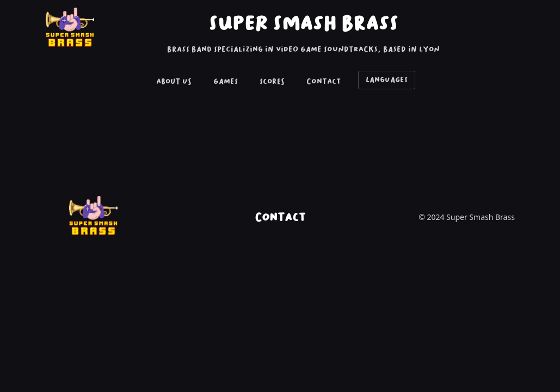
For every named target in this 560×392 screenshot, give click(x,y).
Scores (272, 81)
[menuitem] (174, 82)
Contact (324, 81)
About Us (174, 81)
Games (226, 81)
